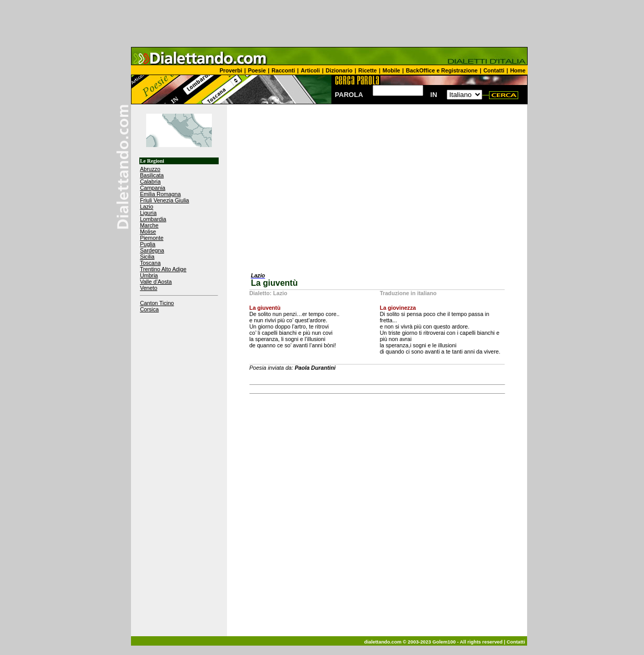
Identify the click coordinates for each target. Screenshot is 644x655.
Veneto (148, 288)
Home (518, 70)
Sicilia (147, 257)
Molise (148, 232)
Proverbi (231, 70)
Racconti (283, 70)
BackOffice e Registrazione (442, 70)
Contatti (494, 70)
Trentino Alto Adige (163, 269)
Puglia (148, 244)
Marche (149, 225)
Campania (153, 188)
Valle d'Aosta (156, 282)
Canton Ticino (157, 303)
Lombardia (153, 219)
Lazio (146, 207)
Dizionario (339, 70)
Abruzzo (150, 169)
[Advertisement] (322, 23)
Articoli (310, 70)
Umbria (149, 275)
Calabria (150, 181)
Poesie (257, 70)
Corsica (149, 309)
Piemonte (152, 238)
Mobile (391, 70)
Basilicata (152, 175)
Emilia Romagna (160, 194)
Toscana (150, 263)
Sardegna (152, 250)
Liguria (148, 213)
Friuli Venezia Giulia (164, 200)
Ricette (368, 70)
